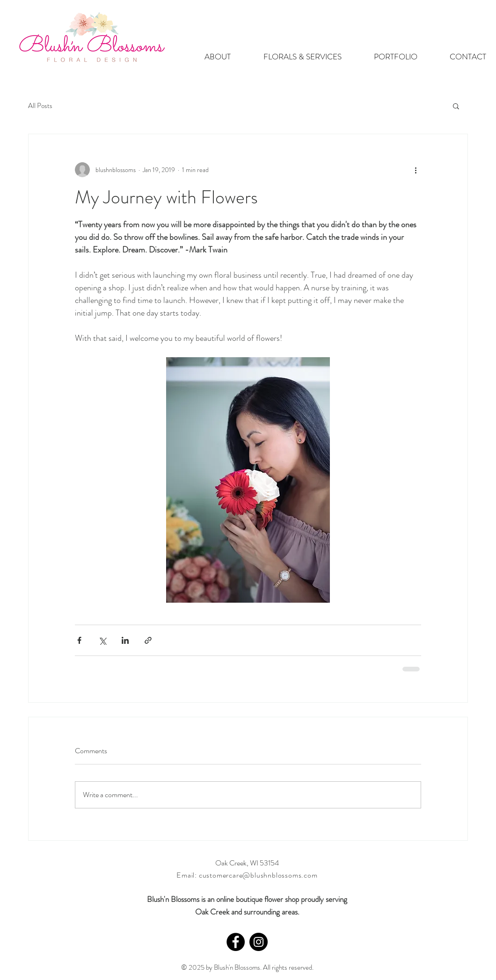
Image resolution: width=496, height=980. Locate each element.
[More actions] (416, 170)
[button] (456, 106)
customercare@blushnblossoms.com (258, 875)
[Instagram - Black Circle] (259, 942)
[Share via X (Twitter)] (102, 640)
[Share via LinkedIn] (125, 640)
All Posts (40, 106)
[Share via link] (148, 640)
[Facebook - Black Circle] (236, 942)
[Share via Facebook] (79, 640)
